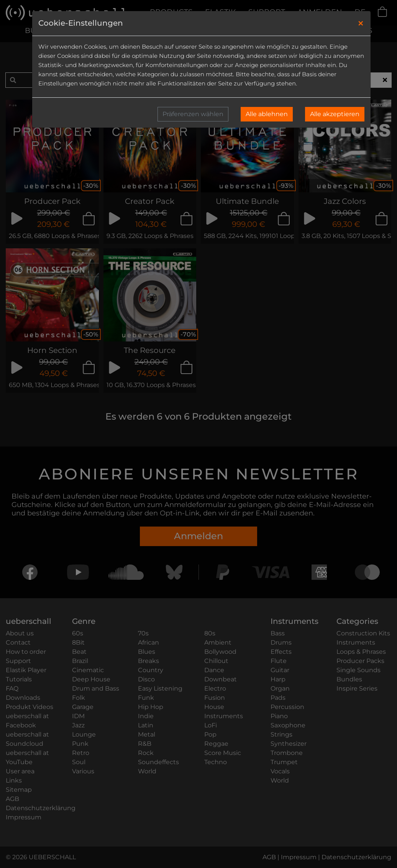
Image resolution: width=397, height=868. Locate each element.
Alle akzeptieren (335, 114)
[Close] (361, 23)
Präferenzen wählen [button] (193, 114)
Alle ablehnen (267, 114)
